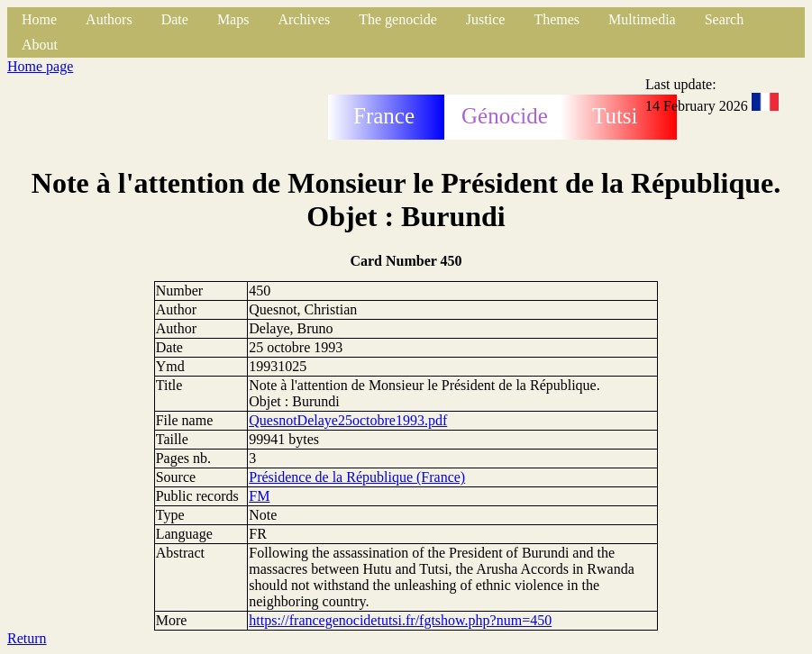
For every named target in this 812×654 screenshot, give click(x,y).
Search (725, 19)
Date (175, 19)
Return (27, 638)
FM (259, 496)
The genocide (398, 19)
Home (39, 19)
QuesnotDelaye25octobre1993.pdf (348, 420)
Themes (557, 19)
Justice (486, 19)
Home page (40, 66)
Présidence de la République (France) (357, 477)
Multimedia (642, 19)
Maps (233, 19)
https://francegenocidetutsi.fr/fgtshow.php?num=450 (400, 620)
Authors (109, 19)
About (40, 45)
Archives (304, 19)
